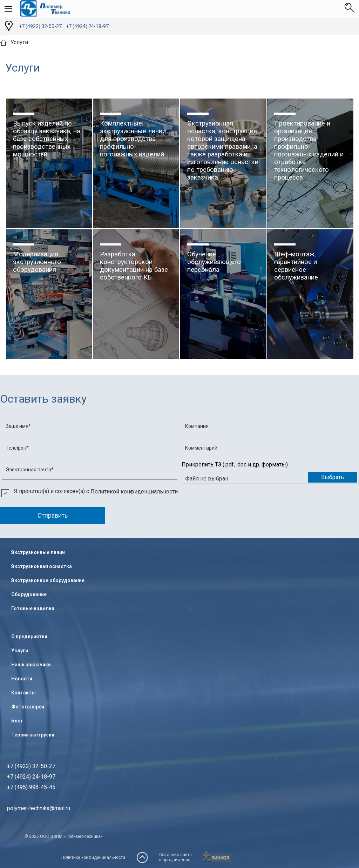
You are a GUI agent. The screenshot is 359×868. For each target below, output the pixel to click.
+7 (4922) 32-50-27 (40, 26)
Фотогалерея (28, 707)
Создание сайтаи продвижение (175, 857)
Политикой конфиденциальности (134, 492)
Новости (22, 679)
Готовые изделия (33, 608)
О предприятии (29, 637)
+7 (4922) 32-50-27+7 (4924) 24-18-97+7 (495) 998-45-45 (31, 777)
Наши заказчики (31, 665)
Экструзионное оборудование (48, 580)
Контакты (23, 693)
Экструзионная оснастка (42, 566)
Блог (17, 721)
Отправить (53, 515)
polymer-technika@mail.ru (39, 808)
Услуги (20, 651)
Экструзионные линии (38, 552)
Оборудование (29, 594)
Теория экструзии (33, 735)
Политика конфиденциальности (93, 857)
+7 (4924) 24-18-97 (87, 26)
